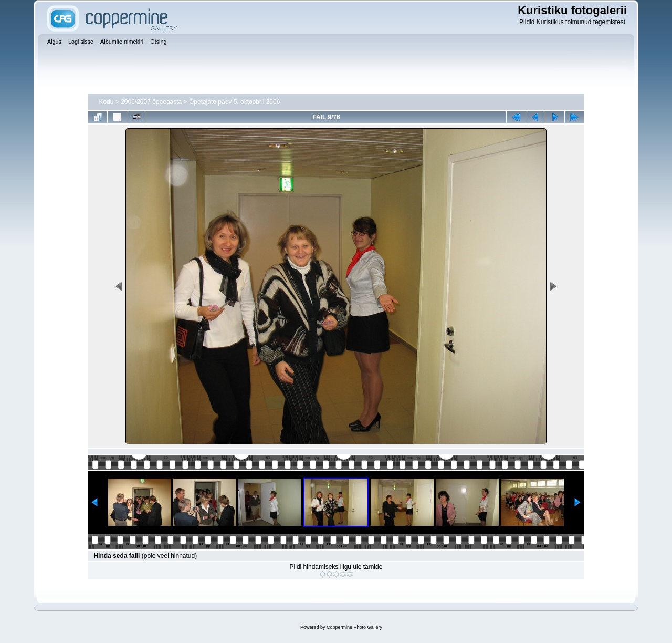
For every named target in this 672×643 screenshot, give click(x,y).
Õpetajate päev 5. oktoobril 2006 (234, 102)
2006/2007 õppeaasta (151, 102)
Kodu (106, 102)
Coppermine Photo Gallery (354, 627)
